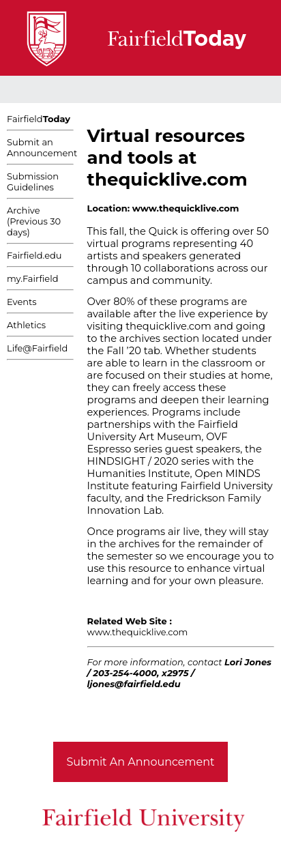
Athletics (26, 325)
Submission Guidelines (33, 182)
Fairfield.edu (34, 255)
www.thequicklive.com (138, 632)
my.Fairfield (33, 278)
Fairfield (39, 119)
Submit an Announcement (42, 147)
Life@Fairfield (37, 348)
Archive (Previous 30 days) (34, 221)
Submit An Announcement (141, 762)
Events (22, 302)
